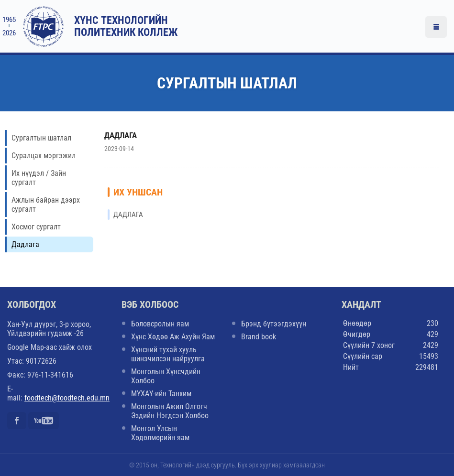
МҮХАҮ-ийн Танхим (161, 394)
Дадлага (25, 244)
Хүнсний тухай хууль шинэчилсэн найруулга (168, 354)
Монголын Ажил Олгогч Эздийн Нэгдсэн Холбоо (170, 411)
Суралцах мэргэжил (44, 156)
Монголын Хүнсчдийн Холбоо (166, 376)
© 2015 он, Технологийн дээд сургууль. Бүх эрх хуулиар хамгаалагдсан (227, 465)
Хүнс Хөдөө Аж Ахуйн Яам (173, 337)
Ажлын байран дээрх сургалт (46, 205)
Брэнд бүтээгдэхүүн (274, 324)
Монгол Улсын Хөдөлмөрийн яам (160, 433)
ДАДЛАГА (121, 135)
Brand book (259, 337)
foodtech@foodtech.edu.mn (67, 398)
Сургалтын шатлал (41, 138)
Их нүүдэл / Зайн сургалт (39, 178)
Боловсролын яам (160, 324)
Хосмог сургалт (36, 227)
